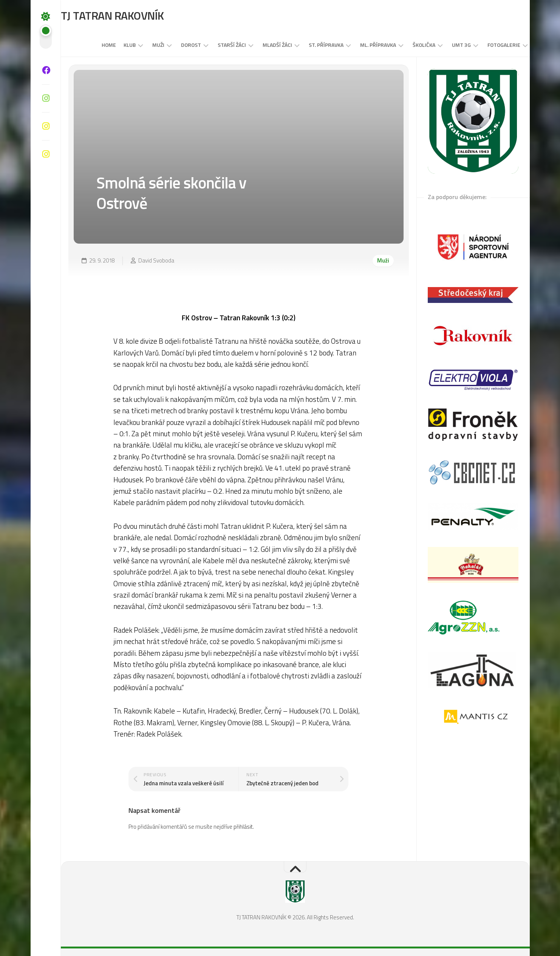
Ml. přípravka (363, 45)
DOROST (176, 45)
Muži (144, 45)
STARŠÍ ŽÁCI (217, 45)
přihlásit (243, 827)
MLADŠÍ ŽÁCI (263, 45)
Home (94, 45)
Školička (409, 45)
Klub (115, 45)
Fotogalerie (489, 45)
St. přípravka (311, 45)
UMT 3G (447, 45)
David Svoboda (156, 260)
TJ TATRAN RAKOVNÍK (128, 15)
